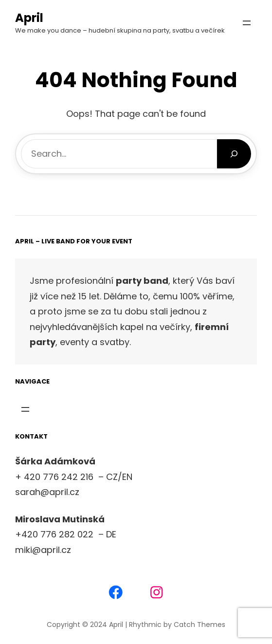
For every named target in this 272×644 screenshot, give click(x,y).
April (29, 18)
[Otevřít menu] (247, 23)
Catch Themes (199, 625)
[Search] (234, 154)
